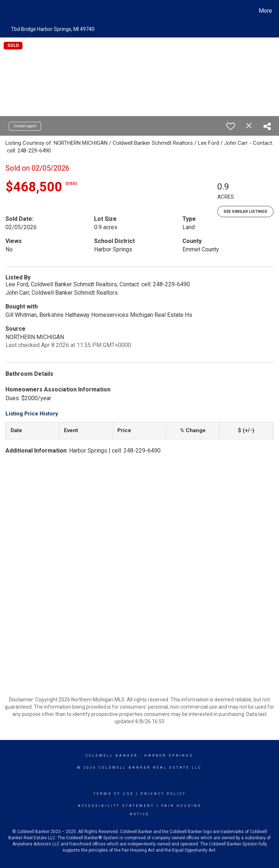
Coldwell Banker (112, 756)
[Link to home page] (7, 11)
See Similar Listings (245, 212)
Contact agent (25, 126)
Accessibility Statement (116, 806)
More (265, 11)
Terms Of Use (114, 794)
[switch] (231, 126)
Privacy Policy (163, 794)
